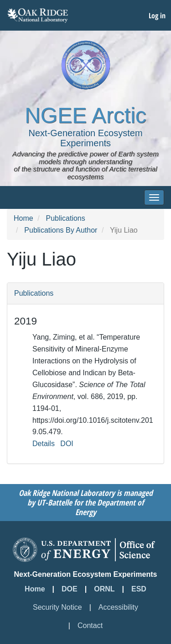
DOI (67, 444)
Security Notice (57, 607)
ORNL (104, 589)
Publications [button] (34, 293)
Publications (65, 218)
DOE (70, 589)
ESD (139, 589)
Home (23, 218)
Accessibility (118, 607)
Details (44, 444)
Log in (157, 16)
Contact (90, 625)
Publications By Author (61, 230)
